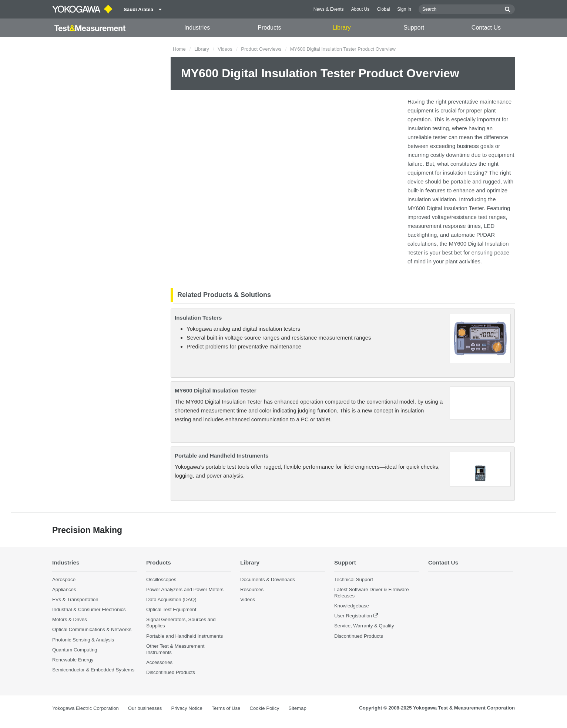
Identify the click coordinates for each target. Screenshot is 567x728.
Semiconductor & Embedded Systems (93, 670)
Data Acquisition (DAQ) (171, 599)
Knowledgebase (352, 606)
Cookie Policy (264, 708)
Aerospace (64, 579)
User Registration (353, 616)
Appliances (64, 589)
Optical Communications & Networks (92, 629)
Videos (225, 49)
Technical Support (354, 579)
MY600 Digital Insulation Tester (216, 390)
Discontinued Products (171, 672)
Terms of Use (226, 708)
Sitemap (297, 708)
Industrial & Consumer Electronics (89, 609)
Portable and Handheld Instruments (222, 456)
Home (179, 49)
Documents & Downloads (268, 579)
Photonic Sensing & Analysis (83, 640)
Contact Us (486, 28)
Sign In (404, 9)
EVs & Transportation (75, 599)
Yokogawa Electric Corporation (85, 708)
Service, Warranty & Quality (364, 626)
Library (342, 28)
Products (269, 28)
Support (414, 28)
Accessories (159, 662)
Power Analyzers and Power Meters (185, 589)
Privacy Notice (187, 708)
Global (383, 9)
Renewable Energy (73, 660)
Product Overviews (261, 49)
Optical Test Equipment (171, 609)
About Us (360, 9)
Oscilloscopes (161, 579)
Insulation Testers (198, 318)
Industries (197, 28)
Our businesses (145, 708)
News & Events (329, 9)
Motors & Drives (70, 619)
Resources (252, 589)
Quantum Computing (75, 650)
